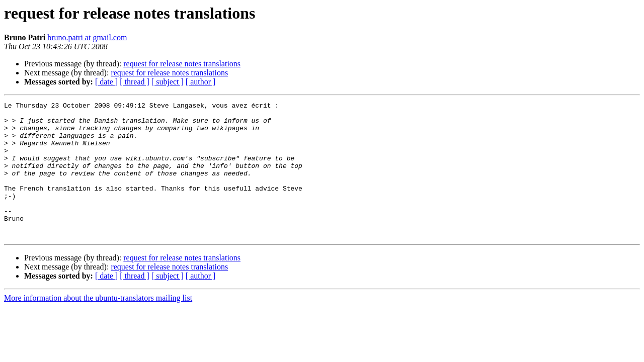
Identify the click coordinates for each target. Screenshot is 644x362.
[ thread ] (135, 82)
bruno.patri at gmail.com (87, 37)
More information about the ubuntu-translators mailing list (98, 325)
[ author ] (201, 82)
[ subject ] (168, 82)
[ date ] (106, 82)
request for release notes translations (182, 64)
